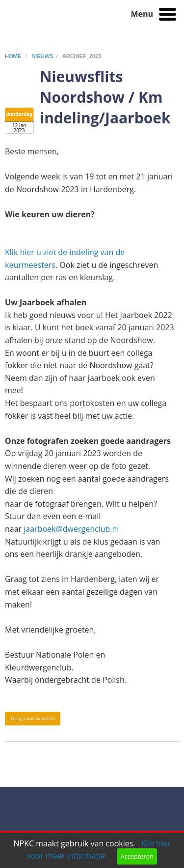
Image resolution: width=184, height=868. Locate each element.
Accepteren (137, 856)
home (14, 56)
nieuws (42, 56)
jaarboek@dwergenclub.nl (71, 529)
